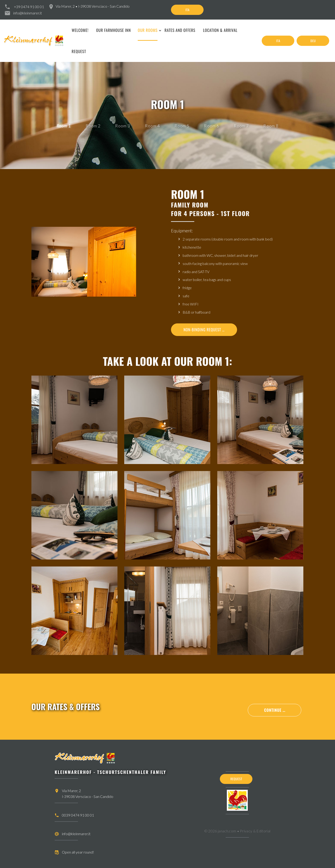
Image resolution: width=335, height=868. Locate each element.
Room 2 (93, 126)
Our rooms (148, 30)
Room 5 (182, 126)
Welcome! (80, 30)
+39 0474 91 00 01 (29, 7)
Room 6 (211, 126)
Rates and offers (180, 30)
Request (79, 51)
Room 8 (271, 126)
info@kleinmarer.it (28, 13)
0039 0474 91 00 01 (78, 815)
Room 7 (241, 126)
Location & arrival (220, 30)
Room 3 (123, 126)
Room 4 (152, 126)
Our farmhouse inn (113, 30)
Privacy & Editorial (255, 831)
